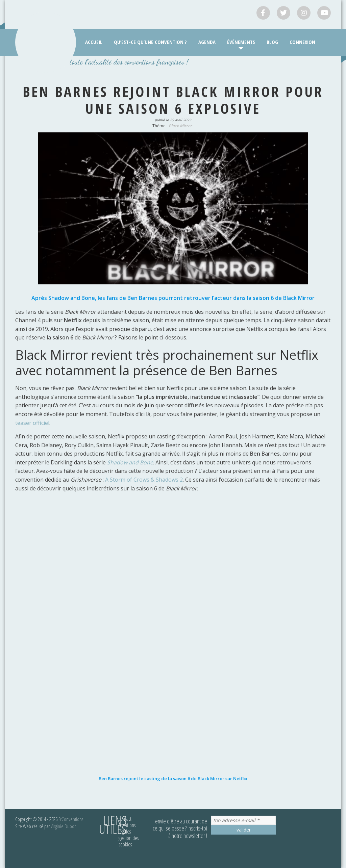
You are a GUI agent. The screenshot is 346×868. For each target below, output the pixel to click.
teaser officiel (32, 423)
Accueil (94, 42)
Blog (272, 42)
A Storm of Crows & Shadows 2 (144, 480)
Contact (125, 819)
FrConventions (71, 819)
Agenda (207, 42)
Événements (241, 42)
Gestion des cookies (129, 841)
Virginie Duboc (63, 826)
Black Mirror (180, 126)
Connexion (302, 42)
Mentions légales (127, 828)
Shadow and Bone (130, 462)
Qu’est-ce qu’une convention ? (150, 42)
